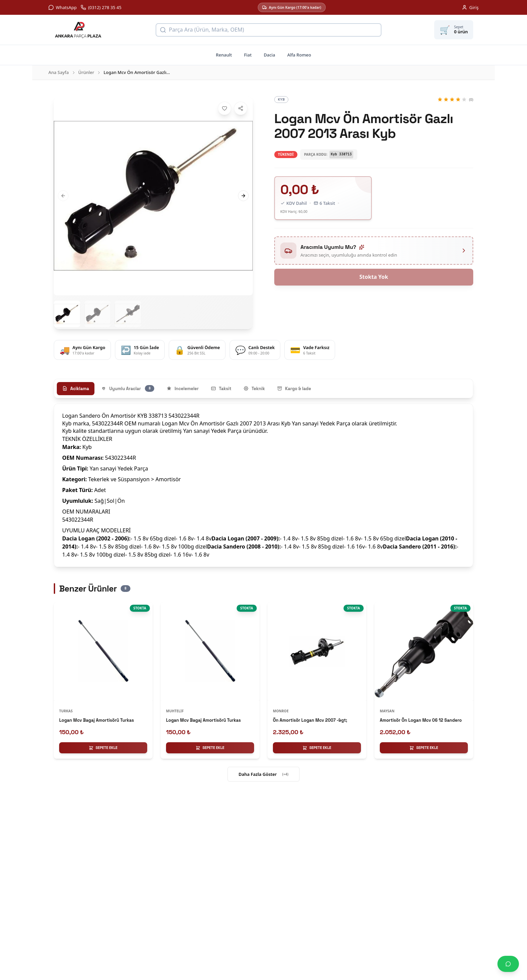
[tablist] (263, 388)
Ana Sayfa (59, 72)
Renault (224, 55)
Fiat (248, 55)
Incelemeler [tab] (183, 389)
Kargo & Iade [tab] (294, 389)
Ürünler (86, 72)
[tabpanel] (263, 485)
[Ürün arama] (269, 30)
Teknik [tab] (254, 389)
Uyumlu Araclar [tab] (128, 388)
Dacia (270, 55)
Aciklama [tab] (76, 389)
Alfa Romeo (299, 55)
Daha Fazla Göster (263, 775)
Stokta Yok (374, 277)
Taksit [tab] (221, 389)
